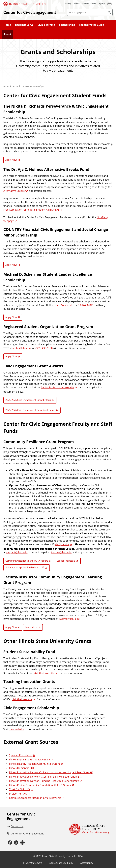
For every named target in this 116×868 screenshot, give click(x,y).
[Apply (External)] (102, 4)
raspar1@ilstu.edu (17, 552)
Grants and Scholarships (33, 86)
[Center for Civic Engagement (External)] (25, 833)
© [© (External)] (34, 856)
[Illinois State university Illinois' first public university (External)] (89, 829)
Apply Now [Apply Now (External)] (11, 160)
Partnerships (67, 25)
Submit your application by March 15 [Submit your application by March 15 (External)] (25, 567)
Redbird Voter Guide (91, 25)
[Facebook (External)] (10, 843)
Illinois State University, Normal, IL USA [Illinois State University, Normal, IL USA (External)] (62, 856)
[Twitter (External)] (16, 843)
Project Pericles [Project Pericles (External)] (18, 794)
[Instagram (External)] (22, 843)
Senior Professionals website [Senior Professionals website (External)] (58, 387)
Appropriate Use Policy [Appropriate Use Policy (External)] (61, 863)
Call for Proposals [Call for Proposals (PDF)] (66, 561)
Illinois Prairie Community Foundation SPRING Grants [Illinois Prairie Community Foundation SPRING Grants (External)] (40, 785)
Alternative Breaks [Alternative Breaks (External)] (14, 191)
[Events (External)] (86, 4)
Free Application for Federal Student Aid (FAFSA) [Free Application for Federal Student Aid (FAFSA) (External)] (31, 210)
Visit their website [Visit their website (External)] (44, 673)
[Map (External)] (94, 4)
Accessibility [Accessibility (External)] (87, 863)
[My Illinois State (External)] (110, 4)
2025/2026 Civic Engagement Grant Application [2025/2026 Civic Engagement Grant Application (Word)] (30, 410)
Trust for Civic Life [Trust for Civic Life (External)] (19, 789)
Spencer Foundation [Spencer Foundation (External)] (21, 755)
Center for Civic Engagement (30, 12)
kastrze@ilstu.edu (61, 552)
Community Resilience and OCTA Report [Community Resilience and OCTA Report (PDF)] (27, 561)
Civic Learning (46, 25)
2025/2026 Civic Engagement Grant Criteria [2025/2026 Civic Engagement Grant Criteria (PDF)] (28, 400)
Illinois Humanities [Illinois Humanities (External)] (20, 768)
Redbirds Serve (24, 25)
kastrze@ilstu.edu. (70, 619)
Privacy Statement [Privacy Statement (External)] (33, 863)
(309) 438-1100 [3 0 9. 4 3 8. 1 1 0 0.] (44, 348)
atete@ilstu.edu (64, 305)
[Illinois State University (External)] (25, 4)
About (7, 34)
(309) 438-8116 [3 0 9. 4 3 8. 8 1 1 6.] (87, 305)
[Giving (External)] (68, 4)
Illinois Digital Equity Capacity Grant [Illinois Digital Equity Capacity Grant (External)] (30, 759)
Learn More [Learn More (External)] (31, 627)
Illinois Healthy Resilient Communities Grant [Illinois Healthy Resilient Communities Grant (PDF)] (35, 764)
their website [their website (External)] (16, 729)
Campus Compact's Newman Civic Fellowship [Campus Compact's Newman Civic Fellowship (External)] (35, 798)
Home (7, 25)
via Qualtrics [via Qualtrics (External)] (62, 544)
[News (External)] (77, 4)
